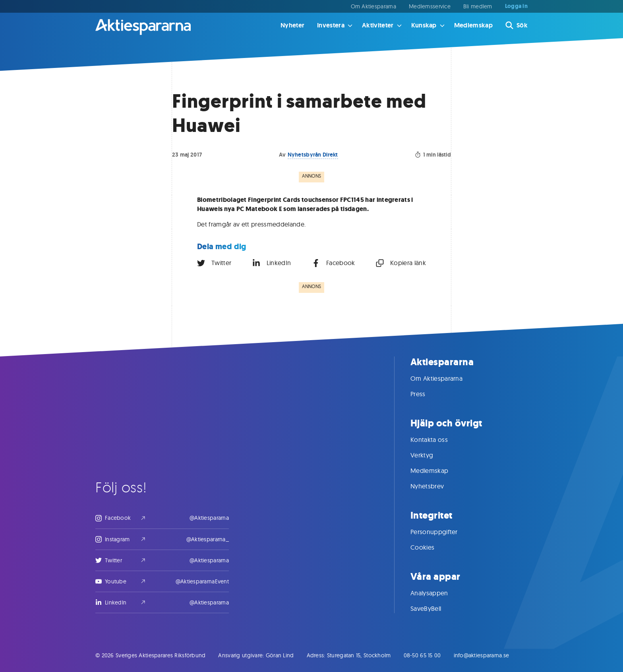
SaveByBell (434, 608)
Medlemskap (473, 25)
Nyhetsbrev (435, 486)
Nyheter (292, 25)
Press (426, 394)
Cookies (430, 547)
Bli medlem (478, 6)
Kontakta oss (437, 440)
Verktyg (430, 455)
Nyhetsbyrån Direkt (313, 155)
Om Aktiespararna (373, 6)
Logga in (516, 6)
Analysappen (437, 593)
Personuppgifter (442, 532)
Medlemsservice (430, 6)
